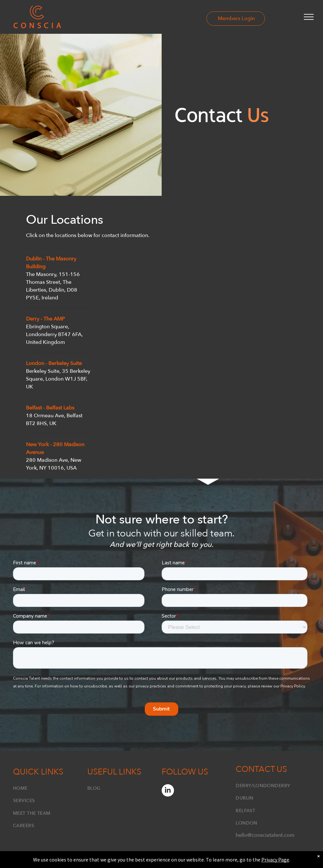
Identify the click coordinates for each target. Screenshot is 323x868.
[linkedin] (168, 791)
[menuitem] (50, 787)
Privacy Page (275, 860)
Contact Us (261, 769)
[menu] (309, 17)
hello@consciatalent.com (265, 835)
